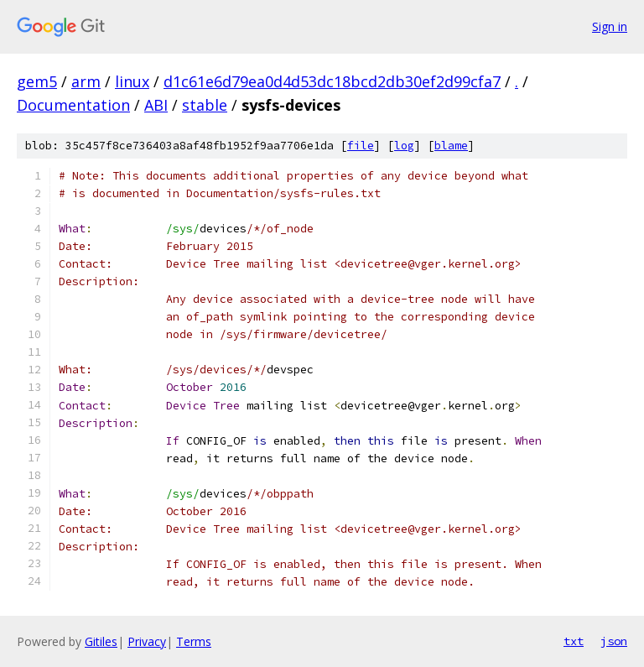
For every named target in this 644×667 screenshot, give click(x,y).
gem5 (37, 81)
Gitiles (101, 641)
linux (132, 81)
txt (574, 641)
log (404, 146)
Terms (194, 641)
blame (451, 146)
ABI (156, 105)
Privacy (147, 641)
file (361, 146)
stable (205, 105)
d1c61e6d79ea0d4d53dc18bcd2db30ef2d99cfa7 (332, 81)
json (614, 641)
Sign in (610, 26)
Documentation (73, 105)
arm (86, 81)
